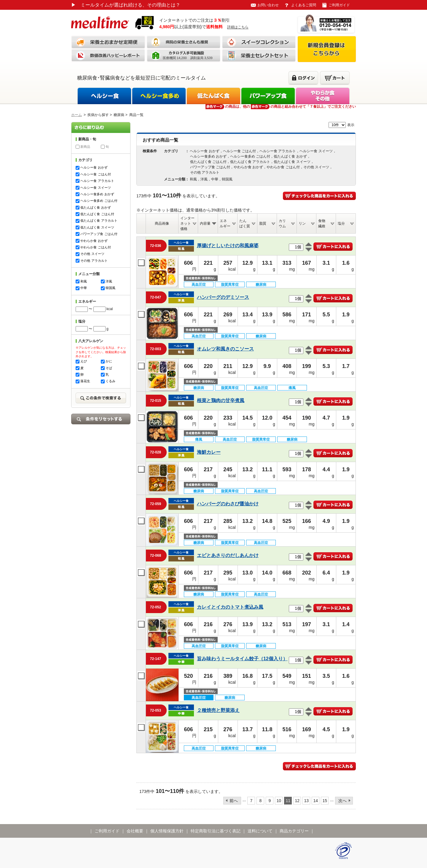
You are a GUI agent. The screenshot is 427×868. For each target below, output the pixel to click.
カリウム (282, 223)
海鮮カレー (209, 452)
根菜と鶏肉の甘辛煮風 (221, 400)
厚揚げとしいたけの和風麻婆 (228, 246)
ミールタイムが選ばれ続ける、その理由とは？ (126, 5)
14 (316, 801)
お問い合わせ (268, 5)
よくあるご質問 (304, 5)
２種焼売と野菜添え (218, 710)
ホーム (77, 115)
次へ (342, 801)
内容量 (205, 223)
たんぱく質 (245, 223)
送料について (260, 831)
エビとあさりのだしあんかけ (228, 555)
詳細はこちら (238, 27)
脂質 (263, 223)
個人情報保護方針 (167, 831)
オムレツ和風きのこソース (225, 349)
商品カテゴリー (294, 831)
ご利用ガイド (339, 5)
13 (307, 801)
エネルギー (225, 223)
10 (279, 801)
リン (302, 223)
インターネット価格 (187, 223)
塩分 (341, 223)
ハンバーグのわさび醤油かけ (228, 504)
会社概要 (135, 831)
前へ (234, 801)
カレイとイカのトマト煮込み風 (230, 607)
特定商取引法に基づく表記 (216, 831)
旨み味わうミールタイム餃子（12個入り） (242, 659)
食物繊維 (322, 223)
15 (325, 801)
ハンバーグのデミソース (223, 297)
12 (297, 801)
